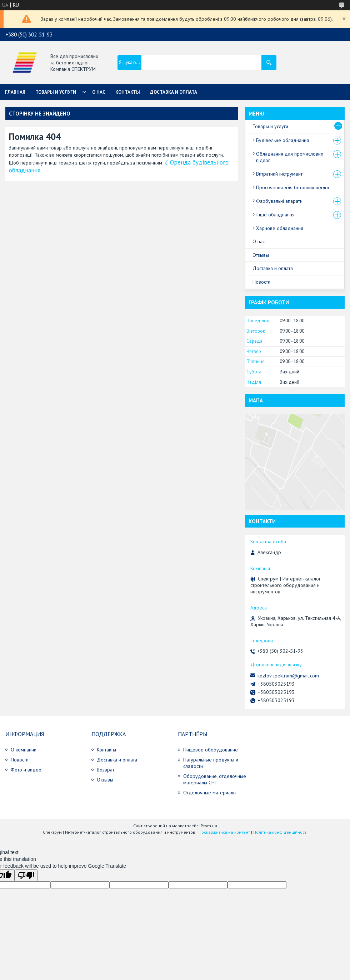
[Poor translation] (26, 875)
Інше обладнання (275, 215)
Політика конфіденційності (280, 832)
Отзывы (261, 255)
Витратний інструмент (279, 174)
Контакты (128, 92)
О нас (99, 92)
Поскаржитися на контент (224, 832)
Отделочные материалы (210, 793)
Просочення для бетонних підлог (293, 187)
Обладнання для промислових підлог (290, 157)
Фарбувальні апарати (279, 201)
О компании (24, 750)
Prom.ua (209, 826)
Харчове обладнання (280, 228)
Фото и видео (26, 770)
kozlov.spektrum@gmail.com (288, 676)
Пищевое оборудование (211, 750)
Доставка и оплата (174, 92)
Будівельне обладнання (282, 140)
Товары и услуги (56, 92)
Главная (15, 92)
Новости (261, 282)
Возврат (106, 770)
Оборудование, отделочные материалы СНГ (215, 779)
